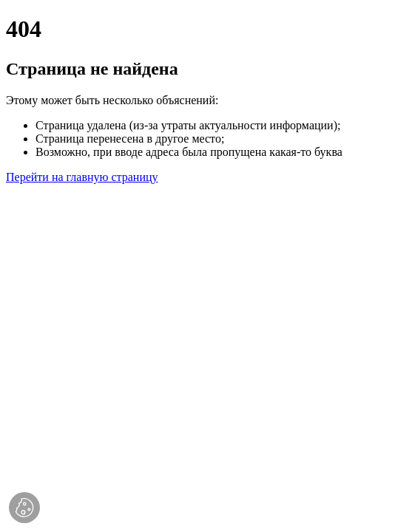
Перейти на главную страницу (82, 177)
